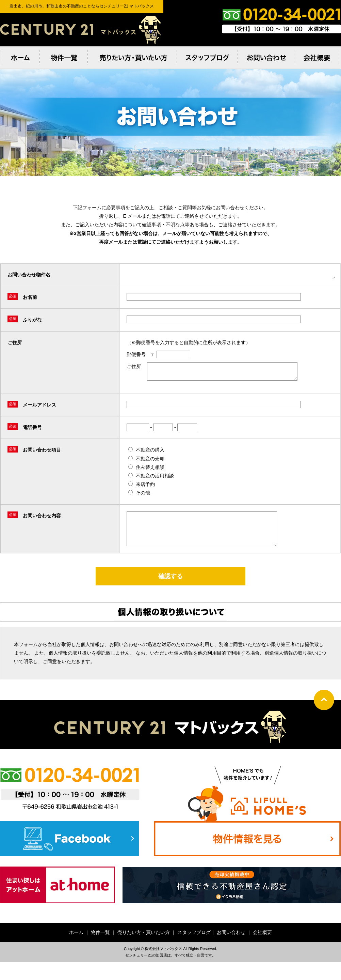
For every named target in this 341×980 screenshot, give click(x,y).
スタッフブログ (194, 941)
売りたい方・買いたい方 (144, 941)
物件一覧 (100, 941)
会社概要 (262, 941)
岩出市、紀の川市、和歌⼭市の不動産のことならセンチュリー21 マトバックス (82, 30)
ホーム (76, 941)
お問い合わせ (231, 941)
